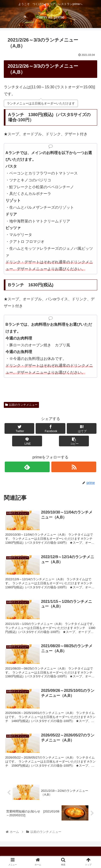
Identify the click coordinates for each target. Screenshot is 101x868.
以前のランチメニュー (21, 405)
